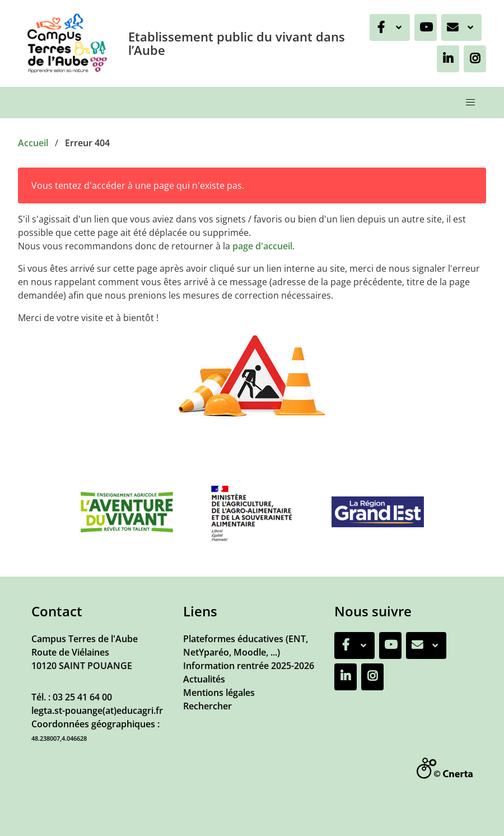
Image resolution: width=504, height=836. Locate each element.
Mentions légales (219, 693)
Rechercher (207, 706)
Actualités (204, 679)
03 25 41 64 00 (82, 697)
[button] (470, 103)
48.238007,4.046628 (59, 738)
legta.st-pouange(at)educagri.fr (97, 710)
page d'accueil (262, 246)
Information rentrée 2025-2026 (249, 666)
